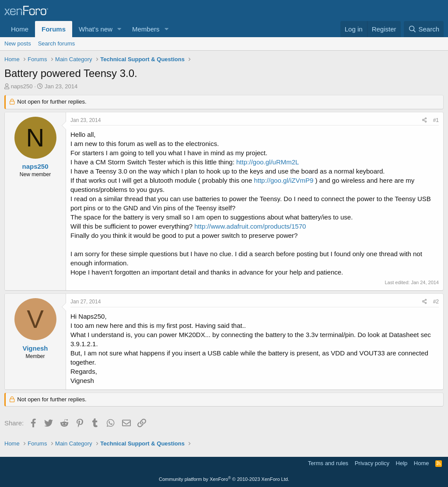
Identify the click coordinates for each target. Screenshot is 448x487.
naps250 (22, 86)
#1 (436, 120)
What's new (96, 29)
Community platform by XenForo (224, 479)
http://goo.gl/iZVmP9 (283, 180)
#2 (436, 302)
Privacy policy (372, 463)
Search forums (57, 43)
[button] (119, 29)
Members (146, 29)
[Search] (424, 29)
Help (402, 463)
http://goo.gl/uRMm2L (268, 162)
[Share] (425, 120)
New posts (18, 43)
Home (20, 29)
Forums (54, 29)
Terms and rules (328, 463)
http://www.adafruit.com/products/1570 (250, 226)
